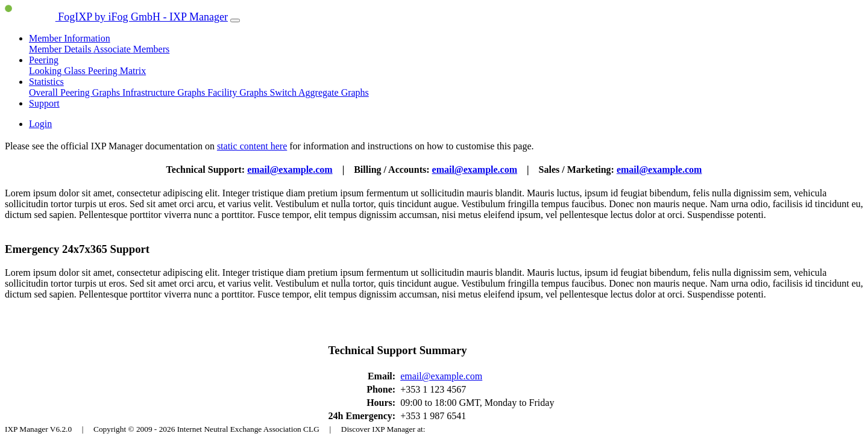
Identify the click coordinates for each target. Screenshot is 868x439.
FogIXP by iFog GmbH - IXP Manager (116, 17)
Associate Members (132, 49)
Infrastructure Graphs (165, 92)
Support (44, 103)
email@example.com (290, 170)
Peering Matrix (117, 71)
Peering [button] (44, 60)
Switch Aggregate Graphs (319, 92)
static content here (252, 146)
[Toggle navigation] (235, 20)
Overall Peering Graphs (76, 92)
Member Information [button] (70, 38)
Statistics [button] (46, 82)
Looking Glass (58, 71)
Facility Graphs (238, 92)
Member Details (61, 49)
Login (40, 124)
